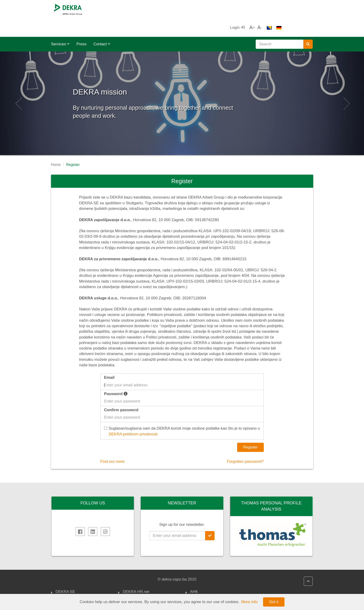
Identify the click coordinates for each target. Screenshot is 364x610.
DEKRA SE (65, 574)
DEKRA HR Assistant (141, 579)
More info (249, 602)
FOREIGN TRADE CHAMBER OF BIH (216, 582)
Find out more (113, 443)
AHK (194, 574)
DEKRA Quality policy (142, 585)
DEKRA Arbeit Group (74, 579)
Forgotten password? (245, 443)
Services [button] (60, 26)
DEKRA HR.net (136, 574)
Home (56, 146)
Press (81, 26)
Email (109, 359)
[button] (18, 85)
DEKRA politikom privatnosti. (134, 416)
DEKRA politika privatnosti (145, 590)
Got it (274, 602)
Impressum (65, 585)
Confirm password (121, 392)
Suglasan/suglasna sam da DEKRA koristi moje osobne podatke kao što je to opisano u (183, 413)
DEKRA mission (124, 71)
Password (116, 375)
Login (268, 9)
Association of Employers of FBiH (214, 593)
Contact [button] (102, 26)
